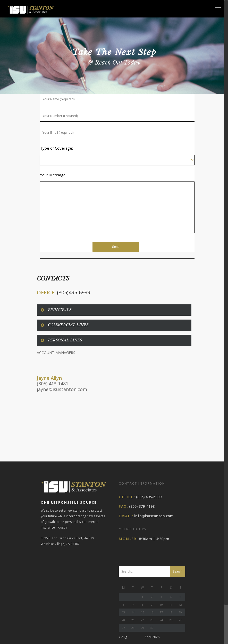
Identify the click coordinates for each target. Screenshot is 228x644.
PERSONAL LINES (61, 340)
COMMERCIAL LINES (64, 325)
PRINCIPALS (56, 310)
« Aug (123, 609)
